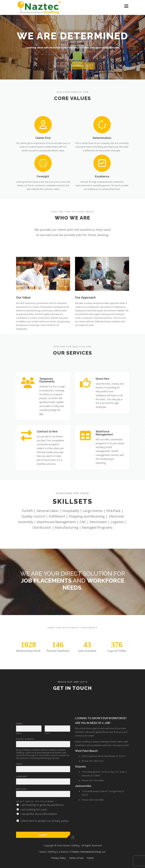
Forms (90, 858)
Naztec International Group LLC (89, 852)
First (19, 811)
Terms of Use (76, 858)
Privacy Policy (58, 858)
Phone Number (26, 817)
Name (20, 801)
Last (48, 811)
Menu (126, 6)
